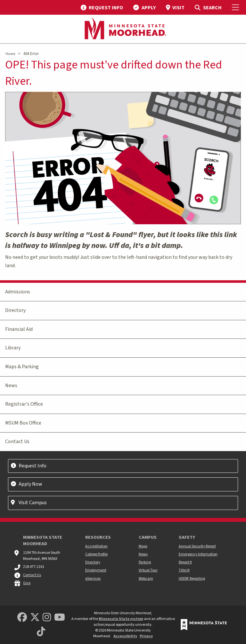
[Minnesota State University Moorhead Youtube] (60, 618)
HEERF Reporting (192, 579)
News (11, 386)
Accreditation (96, 546)
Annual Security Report (197, 546)
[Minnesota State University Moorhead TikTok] (41, 632)
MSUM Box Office (23, 423)
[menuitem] (102, 7)
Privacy (146, 636)
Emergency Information (198, 554)
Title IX (184, 570)
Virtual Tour (148, 570)
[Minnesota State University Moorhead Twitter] (35, 618)
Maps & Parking (22, 367)
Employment (96, 570)
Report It (185, 562)
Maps (143, 546)
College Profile (96, 554)
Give (27, 583)
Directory (15, 310)
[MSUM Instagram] (47, 618)
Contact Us (17, 441)
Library (13, 348)
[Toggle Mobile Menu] (236, 7)
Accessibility (125, 636)
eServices (93, 579)
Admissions (18, 292)
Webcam (146, 579)
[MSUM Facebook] (22, 618)
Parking (145, 562)
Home (10, 54)
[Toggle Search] (208, 7)
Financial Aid (19, 329)
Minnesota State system (121, 619)
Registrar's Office (24, 404)
